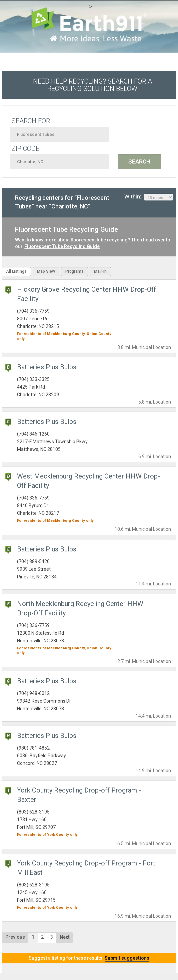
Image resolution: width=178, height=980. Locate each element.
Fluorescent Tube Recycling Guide (62, 246)
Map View (46, 271)
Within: (149, 197)
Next (65, 937)
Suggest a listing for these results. (89, 958)
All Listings (16, 271)
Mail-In (100, 271)
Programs (74, 271)
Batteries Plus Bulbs (47, 367)
